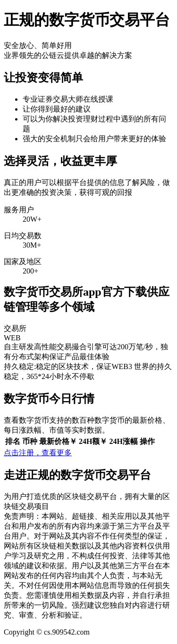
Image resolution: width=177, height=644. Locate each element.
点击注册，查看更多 (38, 453)
